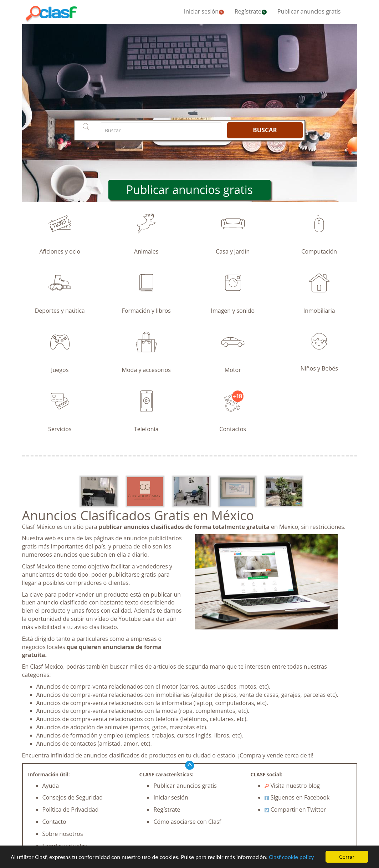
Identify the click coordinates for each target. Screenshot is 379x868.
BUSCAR (265, 130)
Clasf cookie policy (291, 858)
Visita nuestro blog (292, 786)
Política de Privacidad (71, 810)
